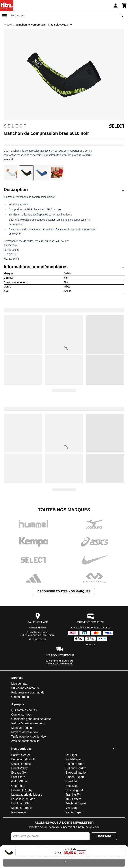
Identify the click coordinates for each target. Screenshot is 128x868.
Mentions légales (22, 728)
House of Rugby (22, 790)
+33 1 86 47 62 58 (38, 639)
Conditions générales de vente (31, 719)
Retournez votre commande (60, 664)
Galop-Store (19, 781)
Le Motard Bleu (21, 803)
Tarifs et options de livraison (29, 737)
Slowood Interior (76, 773)
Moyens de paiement (25, 732)
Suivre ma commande (26, 688)
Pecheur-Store (75, 764)
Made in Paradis (22, 808)
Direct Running (21, 764)
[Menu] (4, 16)
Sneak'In (71, 781)
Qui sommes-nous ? (24, 710)
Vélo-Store (73, 808)
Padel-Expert (74, 759)
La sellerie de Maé (23, 799)
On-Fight (71, 755)
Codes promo (20, 697)
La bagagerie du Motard (27, 795)
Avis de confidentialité (25, 741)
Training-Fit (73, 795)
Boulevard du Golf (23, 759)
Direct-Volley (20, 768)
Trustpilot (90, 645)
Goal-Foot (18, 786)
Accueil (8, 25)
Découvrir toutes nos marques (64, 591)
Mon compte (19, 684)
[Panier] (124, 6)
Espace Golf (19, 773)
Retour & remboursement (28, 723)
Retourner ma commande (28, 692)
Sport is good (74, 790)
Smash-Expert (75, 777)
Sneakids (72, 786)
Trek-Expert (73, 799)
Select (64, 126)
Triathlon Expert (76, 803)
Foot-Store (18, 777)
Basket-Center (21, 755)
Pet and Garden (76, 768)
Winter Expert (74, 812)
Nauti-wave (19, 812)
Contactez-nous (38, 628)
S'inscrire (104, 836)
